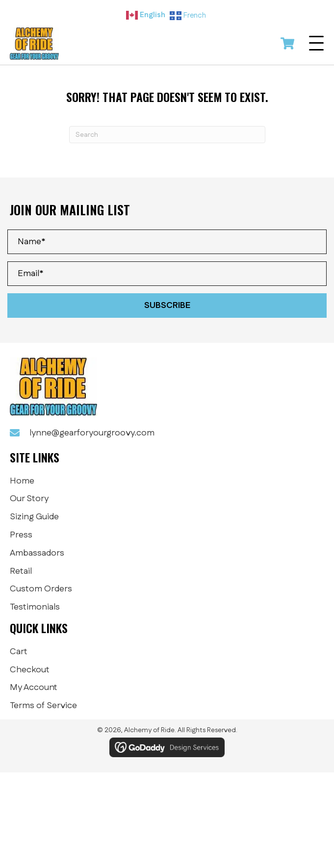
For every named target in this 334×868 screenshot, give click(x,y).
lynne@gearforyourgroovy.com (92, 433)
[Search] (167, 135)
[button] (316, 44)
